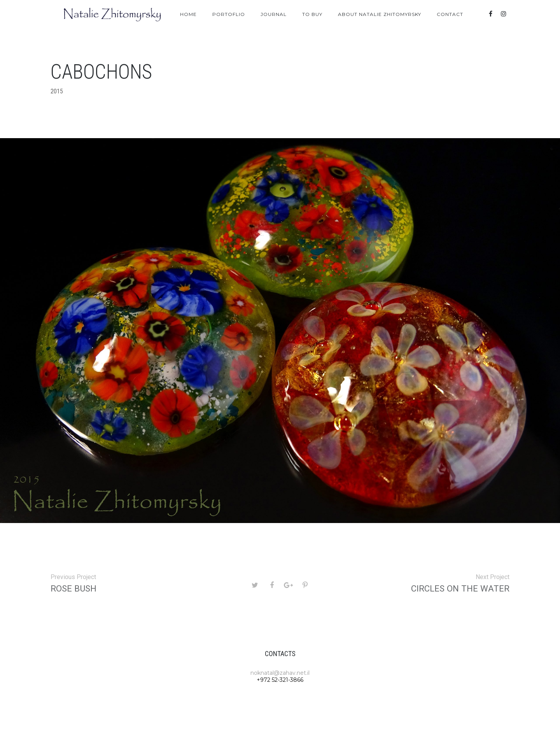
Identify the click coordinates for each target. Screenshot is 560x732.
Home (188, 14)
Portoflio (229, 14)
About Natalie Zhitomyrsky (380, 14)
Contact (450, 14)
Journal (274, 14)
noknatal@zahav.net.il (280, 673)
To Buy (312, 14)
